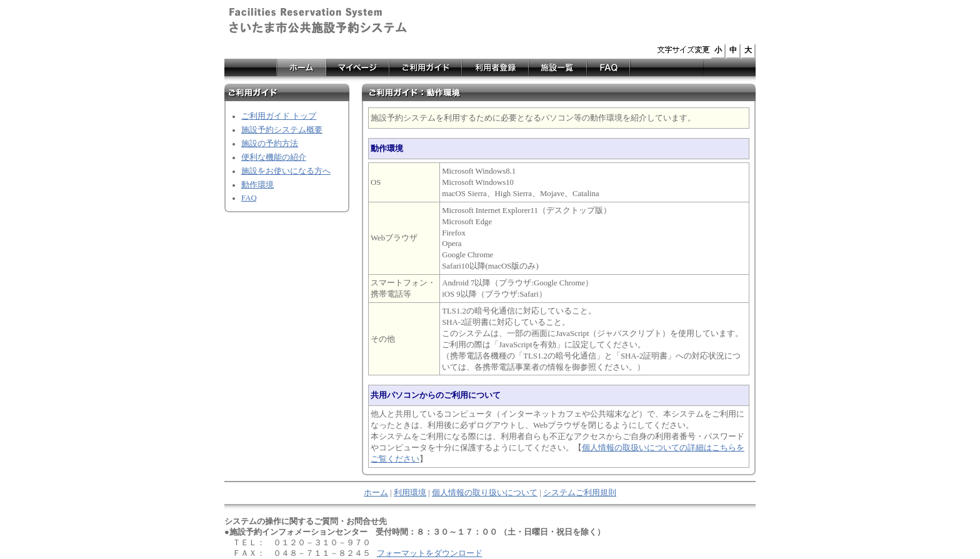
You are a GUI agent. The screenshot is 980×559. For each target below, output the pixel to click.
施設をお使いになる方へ (286, 171)
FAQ (249, 198)
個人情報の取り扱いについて (485, 493)
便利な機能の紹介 (274, 157)
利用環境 (410, 493)
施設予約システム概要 (282, 130)
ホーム (376, 493)
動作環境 (257, 185)
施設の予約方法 (270, 144)
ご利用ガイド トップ (279, 116)
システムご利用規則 (580, 493)
